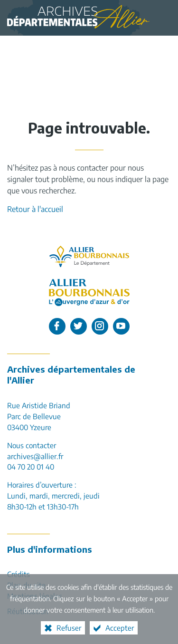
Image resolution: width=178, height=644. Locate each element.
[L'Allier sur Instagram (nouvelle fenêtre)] (100, 326)
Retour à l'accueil (35, 209)
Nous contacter (32, 445)
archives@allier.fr (35, 456)
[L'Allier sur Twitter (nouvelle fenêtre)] (79, 326)
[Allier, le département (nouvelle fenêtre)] (89, 256)
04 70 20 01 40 (31, 466)
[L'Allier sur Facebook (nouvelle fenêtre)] (57, 326)
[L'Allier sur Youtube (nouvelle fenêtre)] (121, 326)
